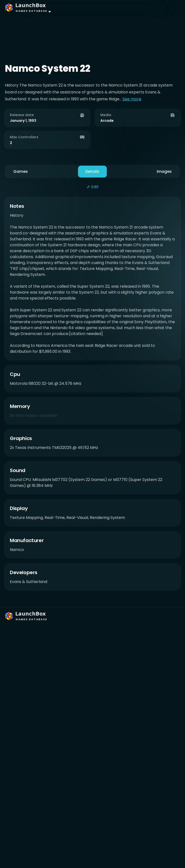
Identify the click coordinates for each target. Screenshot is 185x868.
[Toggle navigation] (172, 8)
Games (21, 171)
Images (164, 171)
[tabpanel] (92, 396)
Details (92, 171)
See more (132, 99)
